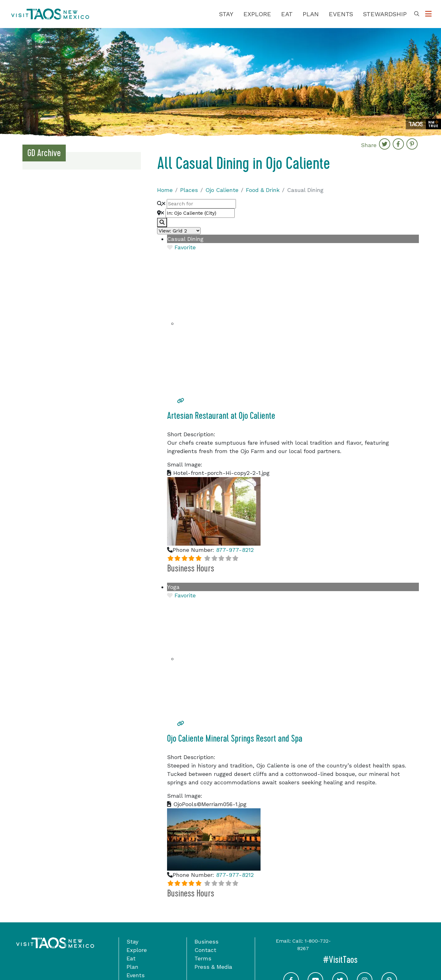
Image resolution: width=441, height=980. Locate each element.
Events (341, 14)
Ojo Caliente (222, 190)
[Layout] (179, 231)
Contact (205, 950)
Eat (287, 14)
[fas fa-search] (162, 222)
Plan (311, 14)
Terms (203, 958)
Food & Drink (263, 190)
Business (206, 942)
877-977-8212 (235, 550)
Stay (226, 14)
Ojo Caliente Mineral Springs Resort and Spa (235, 739)
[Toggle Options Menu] (428, 14)
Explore (257, 14)
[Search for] (201, 204)
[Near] (200, 213)
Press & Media (213, 967)
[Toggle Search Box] (417, 14)
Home (165, 190)
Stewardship (385, 14)
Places (189, 190)
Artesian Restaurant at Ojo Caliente (221, 416)
